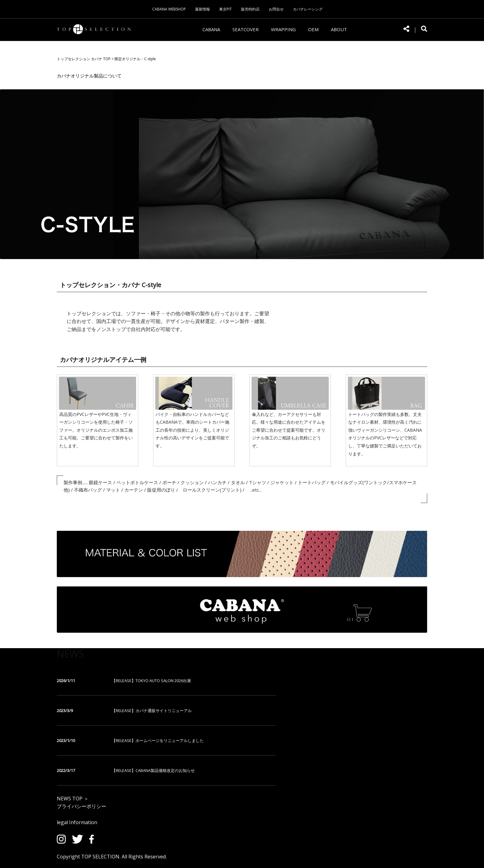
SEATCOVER (246, 29)
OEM (313, 29)
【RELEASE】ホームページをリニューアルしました (158, 740)
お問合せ (276, 9)
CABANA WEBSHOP (169, 9)
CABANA (211, 29)
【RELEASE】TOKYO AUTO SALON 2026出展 (151, 681)
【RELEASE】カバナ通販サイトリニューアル (152, 711)
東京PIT (225, 9)
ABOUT (339, 29)
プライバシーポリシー (81, 806)
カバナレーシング (308, 9)
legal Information (77, 822)
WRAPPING (283, 29)
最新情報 (202, 9)
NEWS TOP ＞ (73, 799)
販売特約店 (250, 9)
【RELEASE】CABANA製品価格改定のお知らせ (153, 770)
